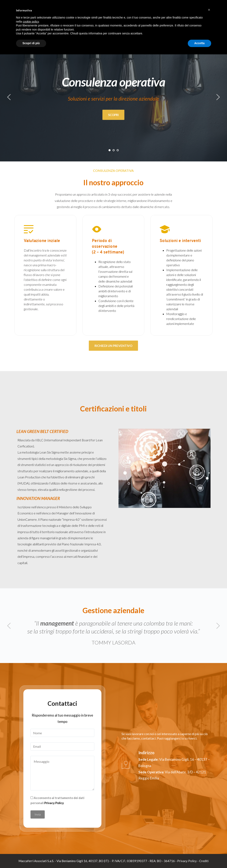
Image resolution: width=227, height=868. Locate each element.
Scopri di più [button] (31, 857)
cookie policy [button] (31, 835)
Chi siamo (161, 16)
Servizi (192, 16)
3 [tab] (118, 150)
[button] (209, 823)
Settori (177, 16)
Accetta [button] (199, 857)
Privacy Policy (54, 803)
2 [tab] (114, 150)
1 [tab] (110, 150)
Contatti (207, 16)
